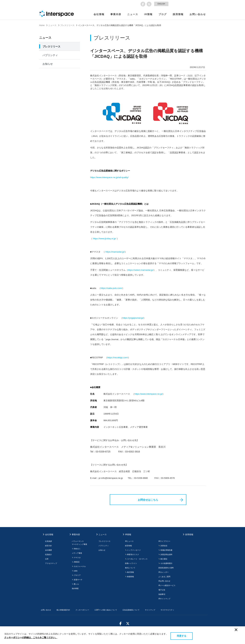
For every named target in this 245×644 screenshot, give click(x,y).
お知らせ (48, 64)
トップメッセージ (134, 550)
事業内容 (116, 14)
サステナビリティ (167, 610)
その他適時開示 (166, 563)
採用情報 (178, 14)
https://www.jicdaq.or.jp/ (105, 239)
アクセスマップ (51, 563)
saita (76, 571)
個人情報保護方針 (63, 610)
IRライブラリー (164, 541)
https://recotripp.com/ (118, 358)
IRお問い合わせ (164, 581)
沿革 (47, 559)
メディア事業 (77, 553)
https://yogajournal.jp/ (133, 318)
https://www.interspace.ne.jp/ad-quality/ (109, 177)
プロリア (77, 575)
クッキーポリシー (82, 610)
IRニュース (129, 541)
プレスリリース (67, 25)
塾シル (76, 584)
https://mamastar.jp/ (115, 252)
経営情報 (128, 546)
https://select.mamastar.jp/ (141, 270)
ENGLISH (161, 4)
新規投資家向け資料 (166, 568)
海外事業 (75, 589)
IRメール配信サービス (167, 585)
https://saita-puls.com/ (111, 288)
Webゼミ (77, 549)
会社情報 (99, 14)
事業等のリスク (133, 555)
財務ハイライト (131, 563)
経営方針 (48, 546)
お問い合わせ (198, 14)
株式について (130, 568)
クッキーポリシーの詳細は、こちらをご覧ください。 (31, 637)
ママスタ (77, 558)
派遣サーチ (78, 580)
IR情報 (148, 14)
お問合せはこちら (148, 500)
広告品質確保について (131, 610)
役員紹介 (48, 555)
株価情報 (130, 577)
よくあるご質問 (164, 577)
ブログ (163, 14)
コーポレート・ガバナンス (137, 559)
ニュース (133, 14)
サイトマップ (150, 610)
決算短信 (164, 546)
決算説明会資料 (166, 555)
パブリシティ (50, 55)
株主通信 (164, 559)
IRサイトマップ (164, 599)
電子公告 (162, 590)
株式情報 (130, 572)
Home (42, 25)
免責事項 (162, 594)
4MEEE (77, 562)
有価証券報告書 (166, 550)
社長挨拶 (48, 541)
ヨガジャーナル (80, 566)
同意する (182, 636)
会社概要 (48, 550)
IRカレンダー (164, 572)
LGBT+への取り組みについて (106, 610)
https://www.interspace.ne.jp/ (148, 394)
